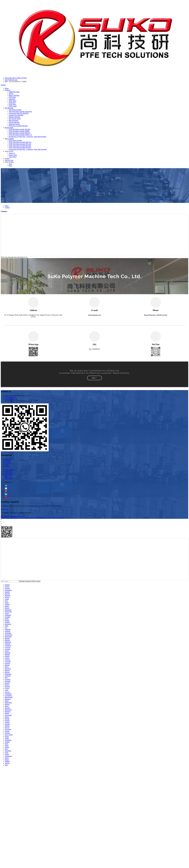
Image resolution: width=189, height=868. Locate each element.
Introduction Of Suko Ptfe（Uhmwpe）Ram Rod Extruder (27, 137)
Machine (8, 461)
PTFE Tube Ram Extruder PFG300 (20, 146)
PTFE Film (12, 97)
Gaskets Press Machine (16, 115)
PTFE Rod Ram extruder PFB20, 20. (20, 135)
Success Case (9, 160)
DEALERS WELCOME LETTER (16, 78)
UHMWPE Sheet (14, 92)
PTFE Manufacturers (17, 518)
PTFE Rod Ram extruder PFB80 (19, 131)
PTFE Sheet (13, 101)
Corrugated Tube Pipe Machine (19, 113)
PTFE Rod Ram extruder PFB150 (19, 133)
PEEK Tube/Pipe (14, 95)
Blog (10, 166)
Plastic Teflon (5, 518)
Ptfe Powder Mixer (15, 119)
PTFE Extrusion (10, 470)
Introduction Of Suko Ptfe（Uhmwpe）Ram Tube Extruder (28, 149)
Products (8, 90)
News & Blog (9, 162)
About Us (12, 153)
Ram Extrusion (13, 120)
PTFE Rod (12, 103)
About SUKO (9, 151)
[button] (94, 378)
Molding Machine (14, 117)
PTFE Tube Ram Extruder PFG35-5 (20, 142)
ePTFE (11, 94)
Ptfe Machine (9, 108)
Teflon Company (30, 518)
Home (7, 88)
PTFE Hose (12, 104)
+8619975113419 (10, 397)
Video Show (13, 157)
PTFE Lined (13, 106)
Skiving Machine (14, 122)
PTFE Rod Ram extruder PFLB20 (20, 129)
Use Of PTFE (60, 518)
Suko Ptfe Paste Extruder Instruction (20, 111)
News (10, 164)
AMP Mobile (21, 516)
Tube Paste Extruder (15, 110)
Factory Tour (13, 155)
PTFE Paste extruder (15, 140)
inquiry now (5, 509)
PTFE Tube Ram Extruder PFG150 (20, 144)
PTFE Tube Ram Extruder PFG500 (20, 147)
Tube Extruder (9, 139)
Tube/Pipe (12, 99)
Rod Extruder (9, 128)
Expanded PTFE (50, 518)
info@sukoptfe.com (11, 80)
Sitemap (13, 516)
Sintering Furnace (14, 124)
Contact (7, 158)
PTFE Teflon (40, 518)
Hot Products (5, 516)
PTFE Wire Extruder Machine (18, 126)
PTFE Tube (8, 472)
